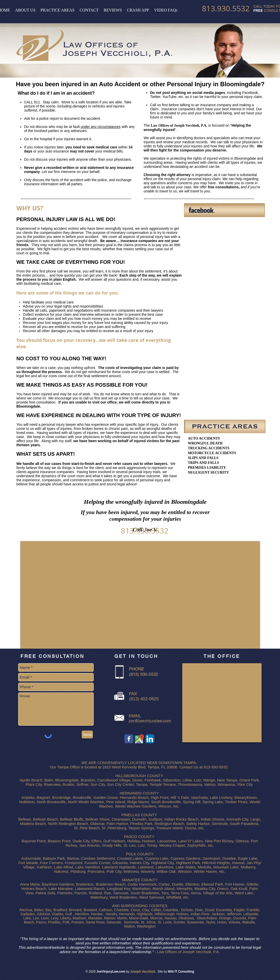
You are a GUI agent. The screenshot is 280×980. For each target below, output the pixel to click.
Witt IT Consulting (181, 972)
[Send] (87, 734)
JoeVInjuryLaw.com (111, 972)
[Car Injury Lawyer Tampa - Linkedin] (150, 739)
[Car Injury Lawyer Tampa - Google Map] (139, 739)
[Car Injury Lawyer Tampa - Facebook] (129, 739)
